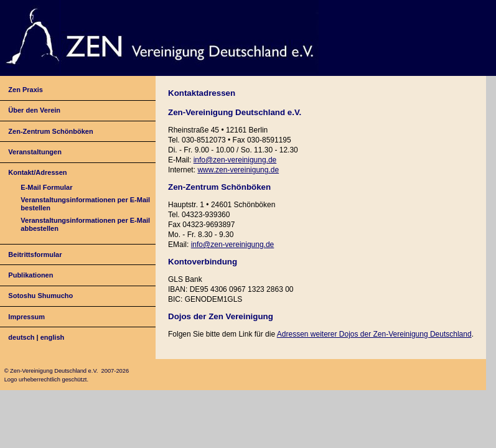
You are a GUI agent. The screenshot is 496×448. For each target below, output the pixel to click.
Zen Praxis (26, 90)
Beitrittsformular (35, 254)
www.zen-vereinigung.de (238, 170)
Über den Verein (34, 110)
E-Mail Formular (46, 187)
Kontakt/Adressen (37, 172)
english (53, 337)
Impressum (26, 317)
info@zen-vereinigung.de (235, 160)
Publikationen (30, 275)
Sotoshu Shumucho (40, 296)
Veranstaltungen (35, 152)
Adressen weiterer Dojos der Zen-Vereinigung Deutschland (374, 334)
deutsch (21, 337)
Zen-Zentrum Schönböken (50, 131)
